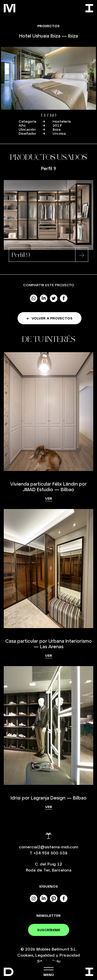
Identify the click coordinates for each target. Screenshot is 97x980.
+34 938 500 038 (51, 853)
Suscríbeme (49, 930)
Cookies (25, 955)
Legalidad (45, 955)
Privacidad (70, 955)
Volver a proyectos (50, 318)
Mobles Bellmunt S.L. (57, 949)
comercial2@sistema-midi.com (49, 847)
